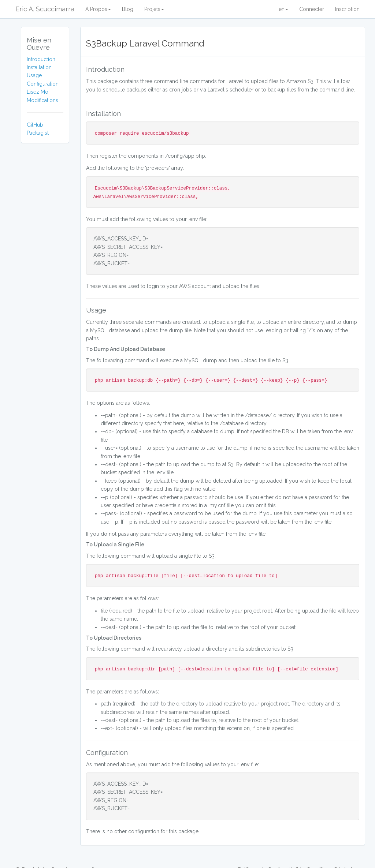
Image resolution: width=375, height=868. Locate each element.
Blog (128, 9)
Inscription (347, 9)
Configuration (43, 84)
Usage (34, 75)
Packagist (38, 133)
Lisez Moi (38, 92)
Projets (154, 9)
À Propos (98, 9)
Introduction (41, 59)
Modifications (42, 100)
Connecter (312, 9)
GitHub (35, 125)
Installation (39, 67)
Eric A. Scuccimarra (45, 9)
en (283, 9)
